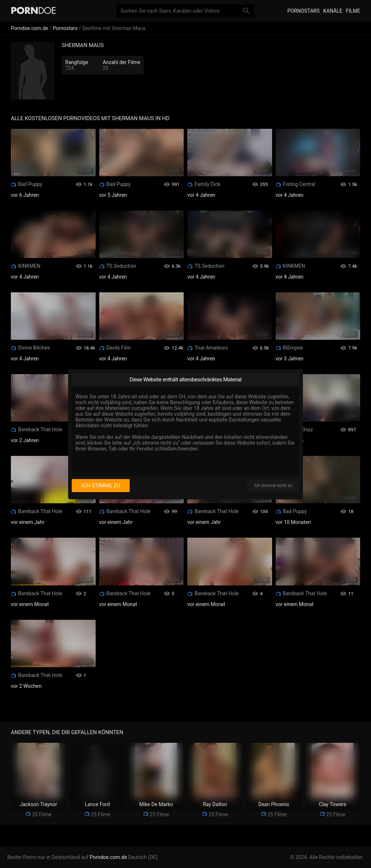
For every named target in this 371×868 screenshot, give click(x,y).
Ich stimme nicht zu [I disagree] (273, 486)
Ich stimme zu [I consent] (101, 486)
